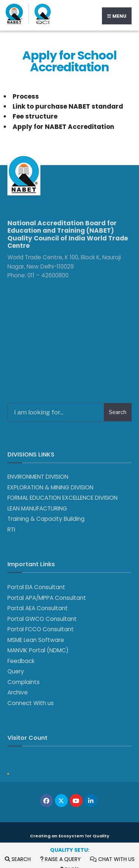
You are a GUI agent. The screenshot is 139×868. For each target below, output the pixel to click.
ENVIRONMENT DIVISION (38, 477)
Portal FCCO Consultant (41, 629)
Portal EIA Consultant (36, 587)
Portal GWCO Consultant (42, 619)
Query (16, 671)
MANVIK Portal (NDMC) (38, 650)
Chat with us (112, 859)
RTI (11, 529)
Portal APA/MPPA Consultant (47, 598)
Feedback (21, 661)
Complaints (24, 682)
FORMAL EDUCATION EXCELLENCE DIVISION (62, 498)
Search (18, 859)
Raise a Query (60, 859)
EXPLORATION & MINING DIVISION (50, 487)
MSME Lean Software (36, 640)
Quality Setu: (70, 850)
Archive (18, 692)
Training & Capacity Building (46, 519)
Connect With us (31, 703)
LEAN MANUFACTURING (37, 508)
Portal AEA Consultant (38, 608)
